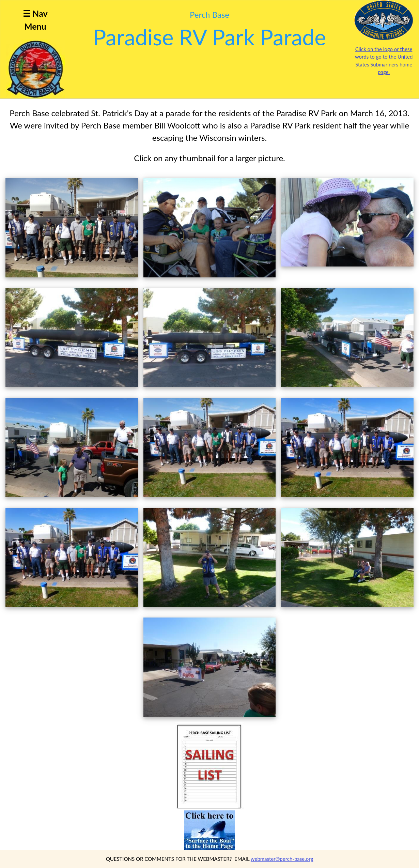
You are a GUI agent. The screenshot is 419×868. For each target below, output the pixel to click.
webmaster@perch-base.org (282, 859)
